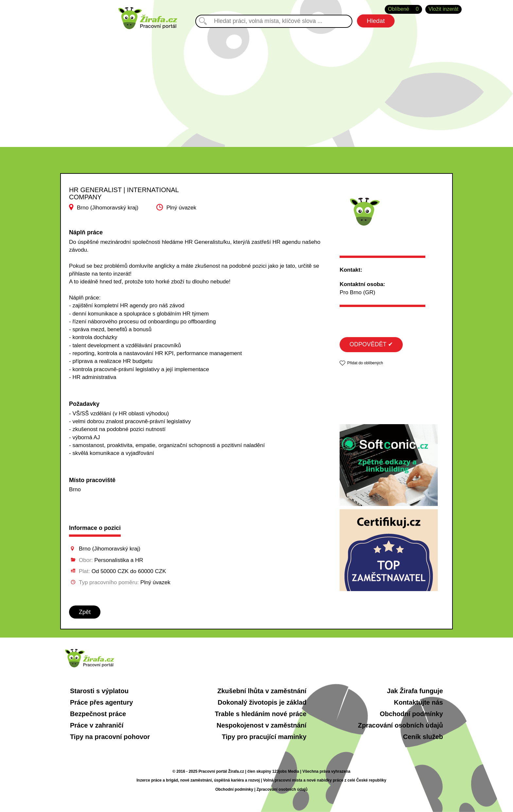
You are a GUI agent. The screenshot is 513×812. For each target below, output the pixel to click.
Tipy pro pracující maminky (264, 737)
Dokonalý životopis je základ (262, 702)
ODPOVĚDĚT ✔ (371, 344)
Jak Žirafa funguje (415, 691)
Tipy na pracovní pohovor (110, 737)
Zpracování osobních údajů (400, 725)
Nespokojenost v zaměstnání (262, 725)
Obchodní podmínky (411, 714)
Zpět (85, 612)
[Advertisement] (256, 85)
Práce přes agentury (101, 702)
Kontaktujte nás (418, 702)
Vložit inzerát (444, 9)
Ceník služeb (423, 737)
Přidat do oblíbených (365, 363)
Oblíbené (403, 9)
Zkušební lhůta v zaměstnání (262, 691)
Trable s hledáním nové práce (260, 714)
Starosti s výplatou (99, 691)
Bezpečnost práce (98, 714)
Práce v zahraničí (97, 725)
